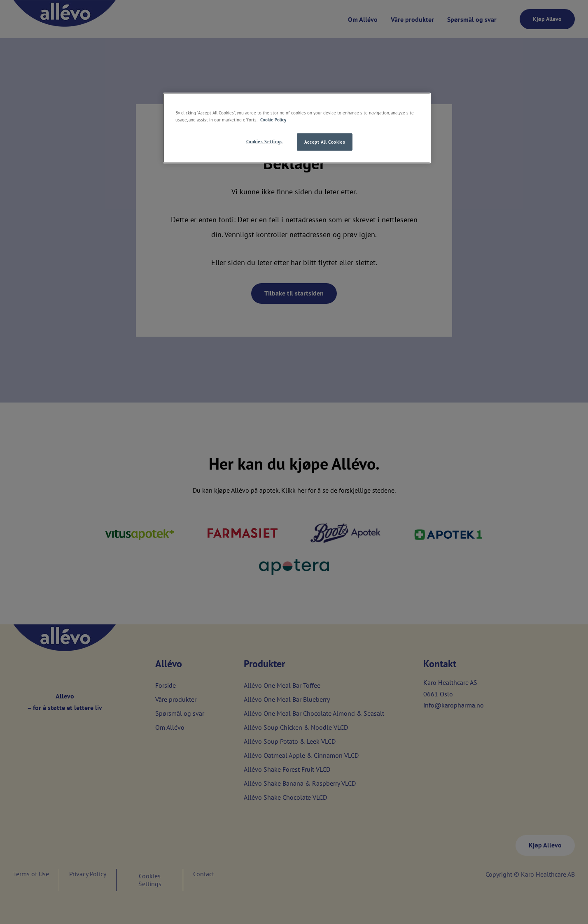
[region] (297, 128)
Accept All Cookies (325, 142)
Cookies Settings (265, 141)
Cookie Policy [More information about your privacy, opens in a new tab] (273, 120)
